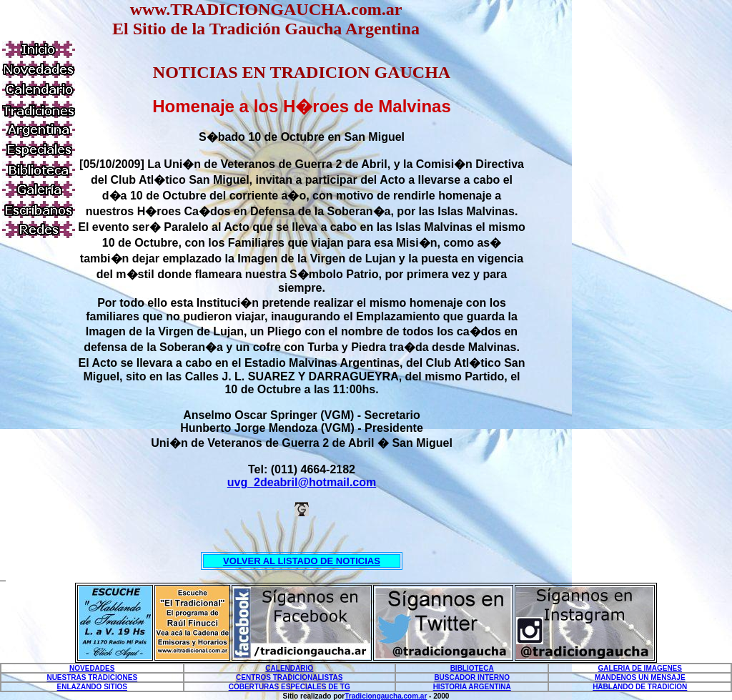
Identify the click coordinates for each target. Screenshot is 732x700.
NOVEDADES (92, 668)
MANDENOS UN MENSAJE (640, 677)
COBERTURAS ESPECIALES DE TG (290, 687)
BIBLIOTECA (472, 668)
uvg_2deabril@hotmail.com (302, 482)
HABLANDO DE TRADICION (640, 687)
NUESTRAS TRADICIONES (92, 677)
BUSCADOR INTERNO (472, 677)
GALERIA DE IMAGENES (640, 668)
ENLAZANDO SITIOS (92, 687)
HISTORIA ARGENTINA (472, 687)
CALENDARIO (289, 668)
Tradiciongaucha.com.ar (386, 696)
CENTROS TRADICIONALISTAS (289, 677)
